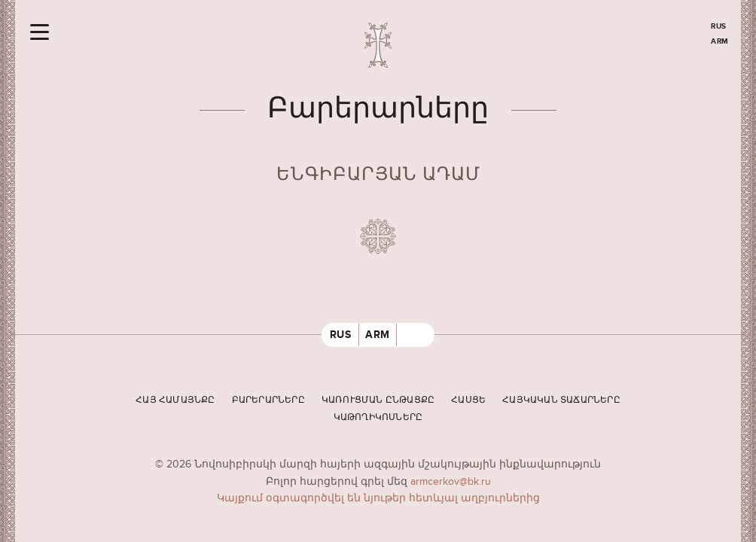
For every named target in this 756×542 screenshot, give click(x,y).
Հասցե (468, 400)
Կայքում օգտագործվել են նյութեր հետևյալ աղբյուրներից (378, 498)
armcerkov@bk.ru (451, 481)
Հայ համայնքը (175, 400)
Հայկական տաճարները (561, 400)
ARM (720, 41)
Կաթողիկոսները (378, 417)
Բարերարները (268, 400)
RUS (719, 26)
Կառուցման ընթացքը (378, 400)
